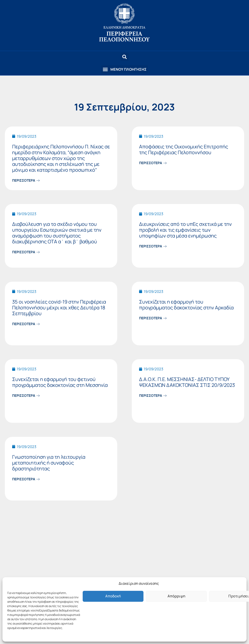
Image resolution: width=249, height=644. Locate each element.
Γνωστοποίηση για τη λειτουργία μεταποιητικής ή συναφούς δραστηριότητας (49, 463)
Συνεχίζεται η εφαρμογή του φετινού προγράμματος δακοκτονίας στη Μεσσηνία (60, 382)
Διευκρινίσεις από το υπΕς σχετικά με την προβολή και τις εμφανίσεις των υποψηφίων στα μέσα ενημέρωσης (185, 230)
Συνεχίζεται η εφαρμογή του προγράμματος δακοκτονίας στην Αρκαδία (186, 305)
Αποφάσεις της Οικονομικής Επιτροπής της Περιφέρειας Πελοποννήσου (184, 149)
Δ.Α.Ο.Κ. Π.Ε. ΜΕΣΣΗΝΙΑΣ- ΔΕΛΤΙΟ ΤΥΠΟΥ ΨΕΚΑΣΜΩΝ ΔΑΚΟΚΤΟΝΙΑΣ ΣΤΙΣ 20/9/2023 (187, 382)
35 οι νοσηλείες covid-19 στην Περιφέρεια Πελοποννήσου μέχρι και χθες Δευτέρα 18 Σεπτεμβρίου (59, 308)
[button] (124, 69)
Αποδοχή (113, 596)
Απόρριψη (176, 596)
